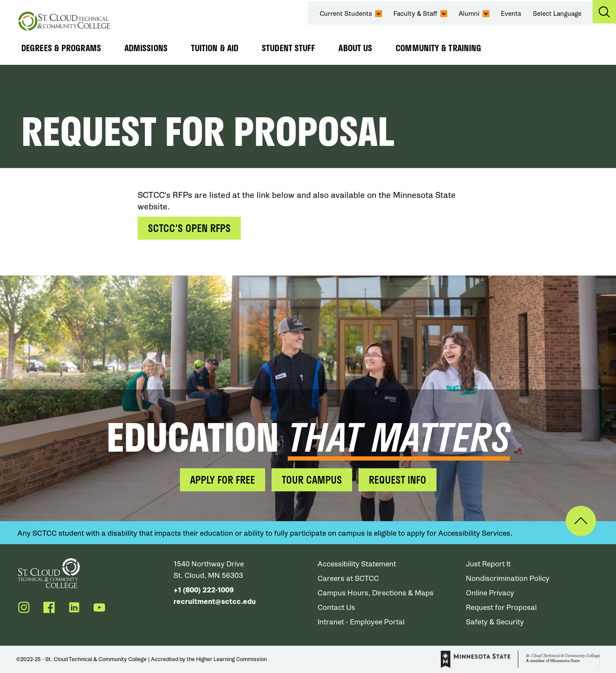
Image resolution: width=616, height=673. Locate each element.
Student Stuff (288, 48)
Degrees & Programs (61, 48)
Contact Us (336, 608)
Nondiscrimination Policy (508, 579)
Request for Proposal (501, 608)
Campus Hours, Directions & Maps (376, 593)
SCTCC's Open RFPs (189, 228)
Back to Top (581, 521)
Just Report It (488, 564)
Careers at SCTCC (348, 579)
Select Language (557, 14)
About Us (355, 48)
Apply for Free (223, 480)
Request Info (398, 480)
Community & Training (438, 48)
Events (511, 14)
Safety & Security (495, 622)
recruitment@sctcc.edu (215, 602)
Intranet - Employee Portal (361, 622)
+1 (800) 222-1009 (204, 590)
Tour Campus (312, 480)
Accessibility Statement (357, 564)
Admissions (146, 48)
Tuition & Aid (215, 48)
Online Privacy (490, 593)
